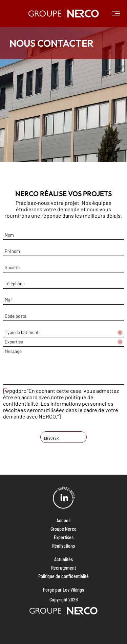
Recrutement (63, 567)
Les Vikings (73, 589)
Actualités (63, 559)
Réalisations (63, 545)
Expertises (64, 537)
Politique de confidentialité (63, 576)
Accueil (63, 520)
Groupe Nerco (63, 529)
